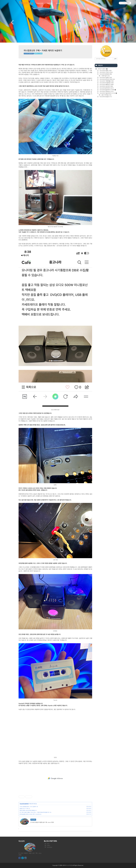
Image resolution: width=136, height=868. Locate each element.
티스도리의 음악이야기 (106, 88)
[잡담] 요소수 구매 (24, 808)
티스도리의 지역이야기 (106, 91)
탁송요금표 (40, 3)
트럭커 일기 (105, 76)
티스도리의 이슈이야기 (106, 86)
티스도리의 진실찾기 (106, 78)
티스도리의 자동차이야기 (108, 93)
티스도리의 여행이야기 (106, 85)
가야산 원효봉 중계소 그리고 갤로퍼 (28, 807)
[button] (10, 21)
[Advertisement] (55, 778)
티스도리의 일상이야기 (29, 53)
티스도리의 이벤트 (105, 71)
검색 (115, 59)
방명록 (58, 3)
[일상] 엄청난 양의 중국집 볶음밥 (27, 810)
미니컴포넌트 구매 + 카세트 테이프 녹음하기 (43, 50)
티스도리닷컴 (69, 865)
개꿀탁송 (50, 3)
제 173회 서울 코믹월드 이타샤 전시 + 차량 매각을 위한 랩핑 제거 (35, 812)
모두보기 (102, 69)
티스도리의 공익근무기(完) (107, 79)
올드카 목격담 (106, 95)
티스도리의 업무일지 (106, 74)
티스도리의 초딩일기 (106, 97)
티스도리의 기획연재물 (106, 81)
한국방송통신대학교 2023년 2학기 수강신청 (30, 814)
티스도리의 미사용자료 (106, 83)
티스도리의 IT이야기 (106, 72)
